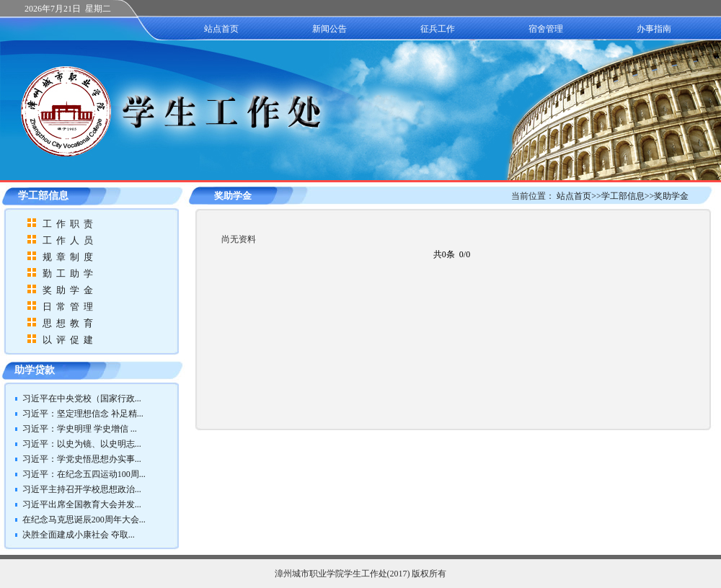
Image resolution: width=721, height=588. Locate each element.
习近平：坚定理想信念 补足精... (83, 414)
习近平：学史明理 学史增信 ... (80, 429)
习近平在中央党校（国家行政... (82, 398)
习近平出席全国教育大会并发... (82, 504)
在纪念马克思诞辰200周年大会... (84, 520)
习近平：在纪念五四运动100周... (84, 474)
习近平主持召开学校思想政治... (82, 489)
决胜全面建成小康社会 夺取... (79, 535)
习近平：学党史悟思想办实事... (82, 459)
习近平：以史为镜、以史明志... (82, 444)
